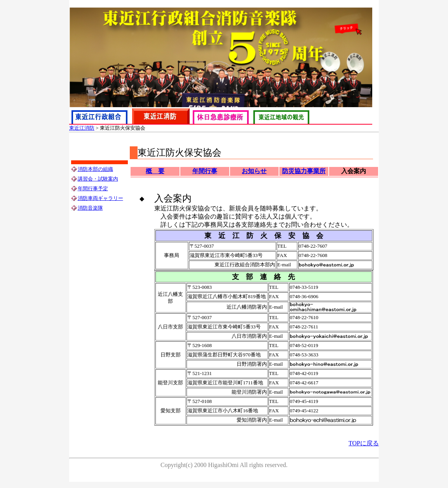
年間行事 (205, 171)
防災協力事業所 (304, 171)
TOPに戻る (364, 443)
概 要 (155, 171)
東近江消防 (82, 128)
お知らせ (254, 171)
